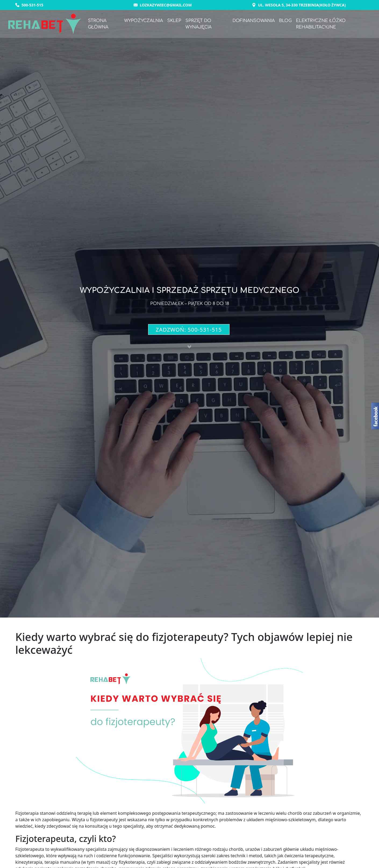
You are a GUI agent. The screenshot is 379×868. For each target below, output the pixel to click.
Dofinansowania (254, 21)
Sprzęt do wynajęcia (200, 24)
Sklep (175, 21)
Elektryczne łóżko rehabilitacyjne (321, 24)
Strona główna (99, 24)
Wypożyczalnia (145, 21)
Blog (286, 21)
